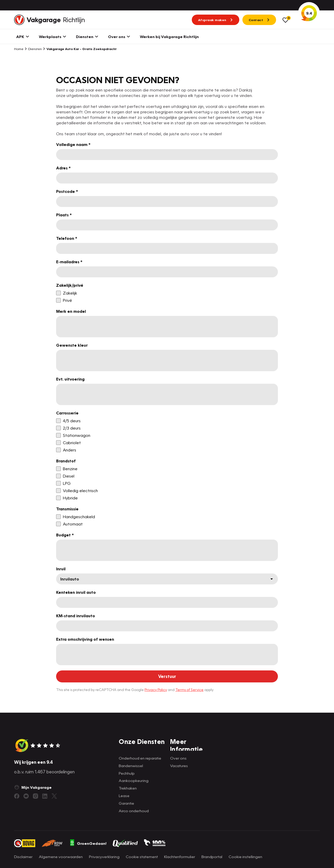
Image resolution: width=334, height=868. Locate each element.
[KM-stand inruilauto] (167, 626)
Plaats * (64, 215)
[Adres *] (167, 178)
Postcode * (67, 191)
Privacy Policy (156, 690)
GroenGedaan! (88, 843)
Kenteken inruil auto (76, 592)
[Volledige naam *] (167, 155)
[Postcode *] (167, 201)
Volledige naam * (73, 144)
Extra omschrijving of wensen (85, 639)
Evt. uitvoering (70, 379)
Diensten (33, 49)
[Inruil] (167, 579)
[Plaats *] (167, 225)
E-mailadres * (69, 262)
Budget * (65, 535)
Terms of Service (189, 690)
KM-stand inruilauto (76, 616)
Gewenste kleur (72, 345)
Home (19, 49)
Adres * (63, 168)
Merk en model (71, 311)
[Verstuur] (167, 676)
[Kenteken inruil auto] (167, 602)
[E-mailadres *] (167, 272)
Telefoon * (67, 238)
